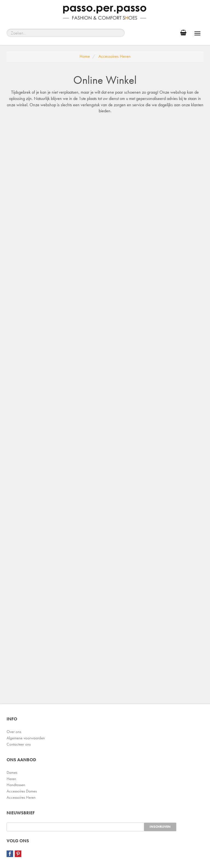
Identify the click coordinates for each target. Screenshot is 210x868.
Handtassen (16, 785)
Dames (12, 772)
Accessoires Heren (21, 797)
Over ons (14, 732)
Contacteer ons (19, 744)
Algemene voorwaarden (26, 738)
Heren (11, 779)
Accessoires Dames (22, 791)
